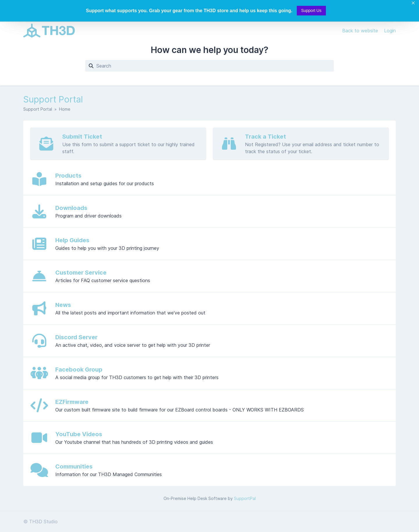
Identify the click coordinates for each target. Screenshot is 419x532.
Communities (74, 466)
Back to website (361, 31)
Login (390, 31)
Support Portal (38, 109)
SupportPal (245, 498)
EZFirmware (72, 402)
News (63, 305)
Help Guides (72, 240)
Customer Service (81, 273)
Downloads (71, 208)
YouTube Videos (79, 434)
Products (68, 176)
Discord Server (76, 337)
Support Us (311, 10)
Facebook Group (79, 370)
